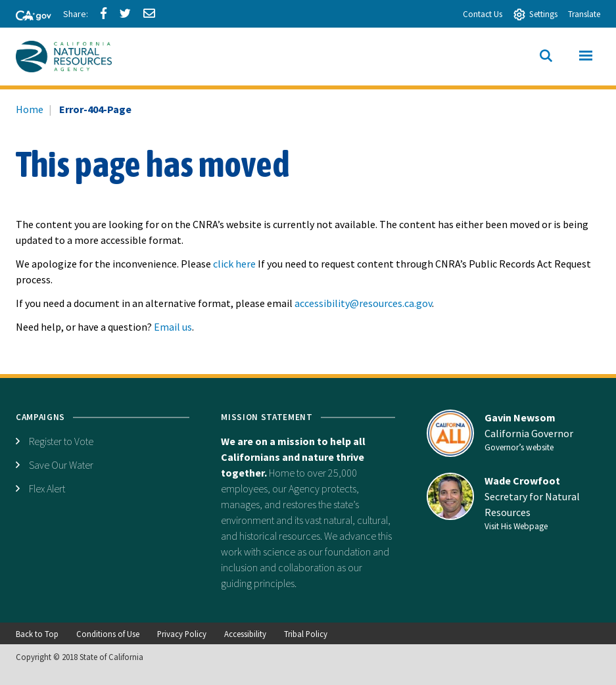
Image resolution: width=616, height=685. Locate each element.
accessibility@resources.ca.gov (363, 303)
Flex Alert (47, 488)
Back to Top (37, 634)
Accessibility (245, 634)
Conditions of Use (108, 634)
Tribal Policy (306, 634)
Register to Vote (61, 441)
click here (234, 264)
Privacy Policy (182, 634)
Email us (173, 327)
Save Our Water (61, 465)
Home (30, 109)
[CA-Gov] (28, 16)
